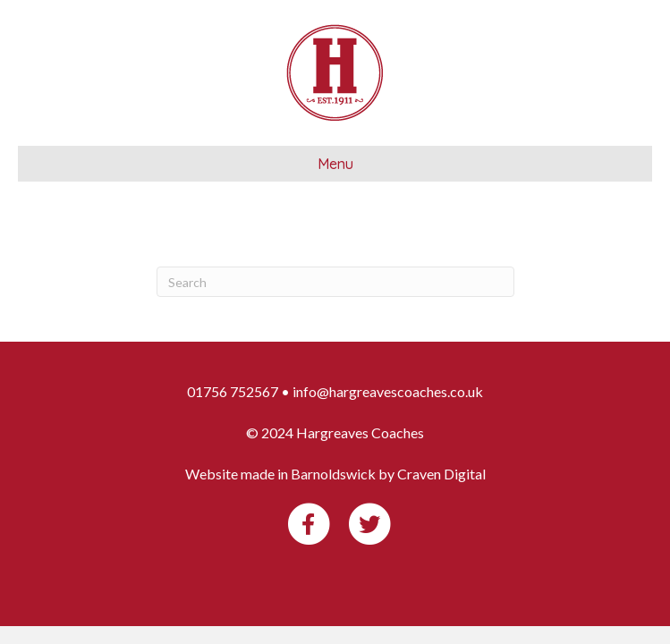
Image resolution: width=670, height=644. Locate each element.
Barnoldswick (333, 474)
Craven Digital (441, 474)
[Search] (335, 282)
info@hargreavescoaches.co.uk (388, 391)
